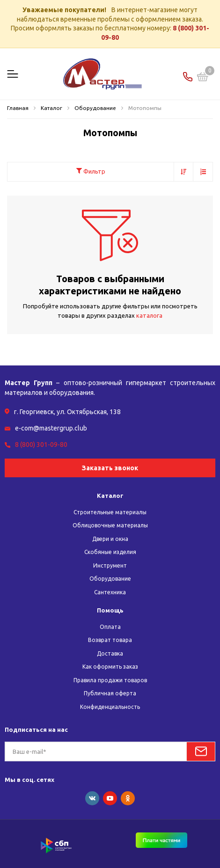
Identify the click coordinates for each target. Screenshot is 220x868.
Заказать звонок (110, 468)
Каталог (110, 496)
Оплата (110, 627)
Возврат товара (110, 640)
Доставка (110, 653)
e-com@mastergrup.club (51, 428)
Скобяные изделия (110, 552)
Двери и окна (110, 539)
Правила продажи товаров (110, 680)
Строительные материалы (110, 512)
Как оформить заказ (110, 667)
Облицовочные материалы (110, 525)
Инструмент (110, 565)
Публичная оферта (110, 693)
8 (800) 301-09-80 (41, 445)
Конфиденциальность (110, 707)
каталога (149, 315)
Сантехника (110, 592)
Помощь (110, 610)
